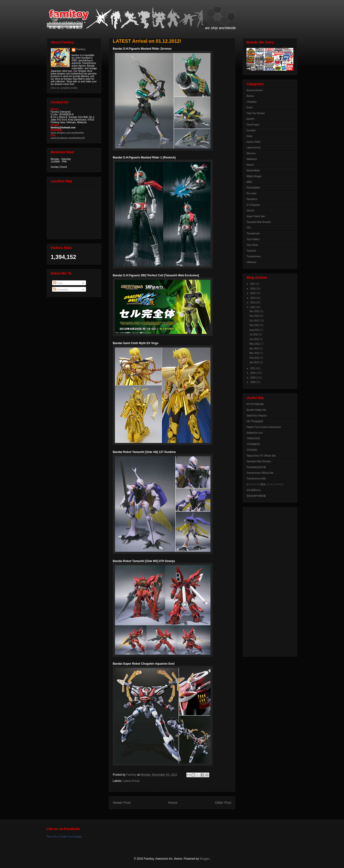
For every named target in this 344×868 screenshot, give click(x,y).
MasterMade (253, 171)
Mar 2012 (255, 353)
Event (250, 108)
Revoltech (252, 199)
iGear (249, 136)
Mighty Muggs (254, 176)
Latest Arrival (131, 781)
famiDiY (251, 119)
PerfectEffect (253, 188)
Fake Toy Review (256, 113)
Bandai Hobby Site (256, 410)
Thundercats (253, 234)
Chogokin (252, 102)
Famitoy (81, 49)
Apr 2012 (255, 349)
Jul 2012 (254, 334)
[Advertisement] (266, 581)
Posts (58, 283)
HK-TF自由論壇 (255, 421)
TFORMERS (253, 444)
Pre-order (252, 193)
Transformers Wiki (256, 479)
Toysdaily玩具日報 (256, 467)
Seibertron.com (255, 433)
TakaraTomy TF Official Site (261, 456)
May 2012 (255, 344)
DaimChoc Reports (257, 416)
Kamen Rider (253, 142)
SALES (250, 211)
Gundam (251, 130)
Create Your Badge (70, 836)
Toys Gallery (253, 239)
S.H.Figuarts (253, 205)
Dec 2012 (255, 311)
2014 (253, 298)
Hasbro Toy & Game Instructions (264, 427)
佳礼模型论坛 (254, 490)
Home (173, 803)
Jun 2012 (255, 339)
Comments (61, 290)
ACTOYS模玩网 (255, 404)
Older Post (223, 803)
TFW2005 (252, 450)
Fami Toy (52, 836)
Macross (251, 153)
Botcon (250, 96)
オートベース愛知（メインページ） (266, 484)
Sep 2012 (255, 325)
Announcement (255, 90)
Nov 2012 (255, 316)
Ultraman (251, 262)
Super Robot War (256, 216)
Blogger (205, 859)
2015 (253, 293)
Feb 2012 (255, 358)
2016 (253, 289)
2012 (253, 307)
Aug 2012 (255, 330)
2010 (253, 373)
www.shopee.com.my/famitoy (67, 133)
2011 (253, 368)
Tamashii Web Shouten (259, 222)
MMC (249, 182)
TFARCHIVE (253, 439)
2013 (253, 302)
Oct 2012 (255, 321)
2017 (253, 284)
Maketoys (252, 159)
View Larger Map (75, 211)
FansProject (253, 125)
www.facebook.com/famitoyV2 (68, 138)
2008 (253, 382)
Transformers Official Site (260, 473)
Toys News (252, 245)
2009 (253, 378)
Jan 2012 (255, 362)
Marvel (250, 165)
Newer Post (122, 803)
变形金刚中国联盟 (256, 496)
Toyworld (251, 251)
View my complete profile (64, 88)
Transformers (254, 256)
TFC (249, 228)
